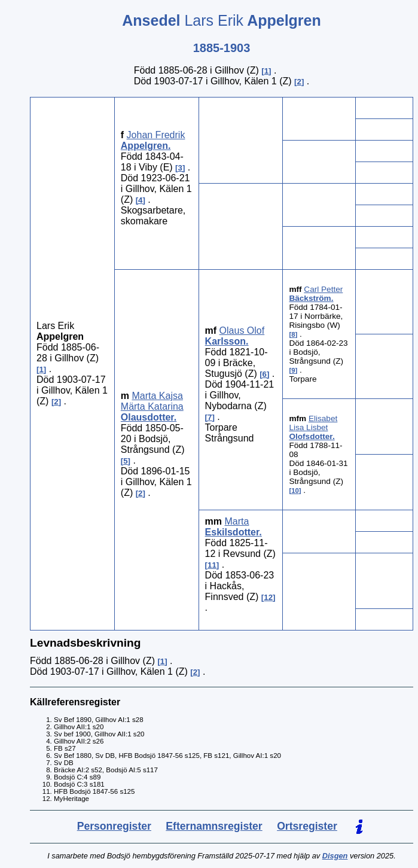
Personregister (114, 826)
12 (268, 597)
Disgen (335, 856)
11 (212, 565)
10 (295, 491)
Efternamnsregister (214, 826)
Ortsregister (307, 826)
